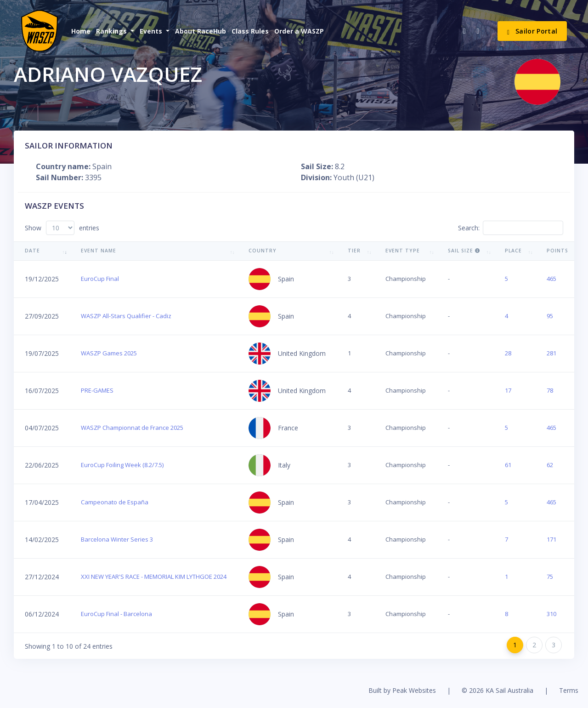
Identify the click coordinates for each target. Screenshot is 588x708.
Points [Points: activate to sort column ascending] (557, 251)
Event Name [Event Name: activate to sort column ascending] (99, 251)
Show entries (62, 228)
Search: (511, 228)
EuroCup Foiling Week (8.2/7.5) (122, 465)
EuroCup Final (100, 279)
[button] (114, 31)
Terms (569, 690)
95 (550, 316)
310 (551, 614)
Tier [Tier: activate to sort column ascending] (354, 251)
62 (550, 465)
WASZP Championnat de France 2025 (132, 428)
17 (508, 390)
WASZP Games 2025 (109, 353)
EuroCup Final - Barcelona (116, 614)
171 (551, 539)
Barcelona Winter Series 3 (117, 539)
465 (551, 279)
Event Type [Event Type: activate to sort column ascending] (403, 251)
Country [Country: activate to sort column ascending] (263, 251)
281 (551, 353)
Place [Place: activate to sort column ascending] (513, 251)
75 (550, 577)
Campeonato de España (115, 502)
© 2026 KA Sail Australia (498, 690)
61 (508, 465)
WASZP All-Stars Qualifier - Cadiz (126, 316)
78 (550, 390)
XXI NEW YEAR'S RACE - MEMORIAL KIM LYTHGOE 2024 (154, 577)
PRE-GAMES (97, 390)
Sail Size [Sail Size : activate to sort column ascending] (464, 251)
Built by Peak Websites (402, 690)
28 (508, 353)
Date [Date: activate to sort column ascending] (32, 251)
